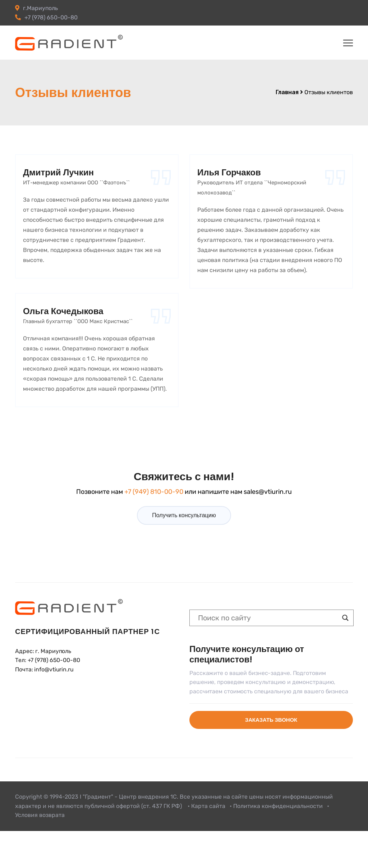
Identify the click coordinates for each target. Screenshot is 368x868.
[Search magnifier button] (345, 618)
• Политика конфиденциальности (276, 806)
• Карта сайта (206, 806)
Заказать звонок (271, 720)
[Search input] (268, 618)
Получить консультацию (184, 515)
